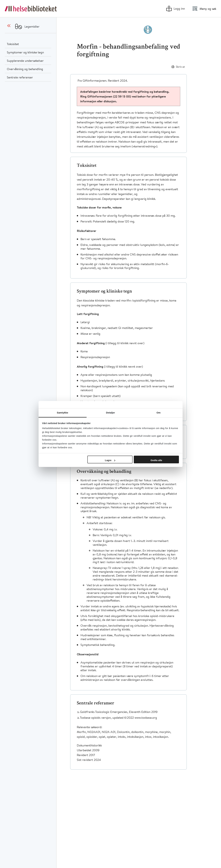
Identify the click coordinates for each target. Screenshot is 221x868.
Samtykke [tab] (62, 413)
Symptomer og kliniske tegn (25, 52)
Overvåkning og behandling (25, 69)
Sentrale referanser (20, 77)
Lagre (110, 460)
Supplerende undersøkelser (25, 61)
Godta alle (156, 460)
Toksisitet (13, 44)
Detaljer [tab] (111, 413)
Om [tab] (159, 413)
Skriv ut (180, 67)
